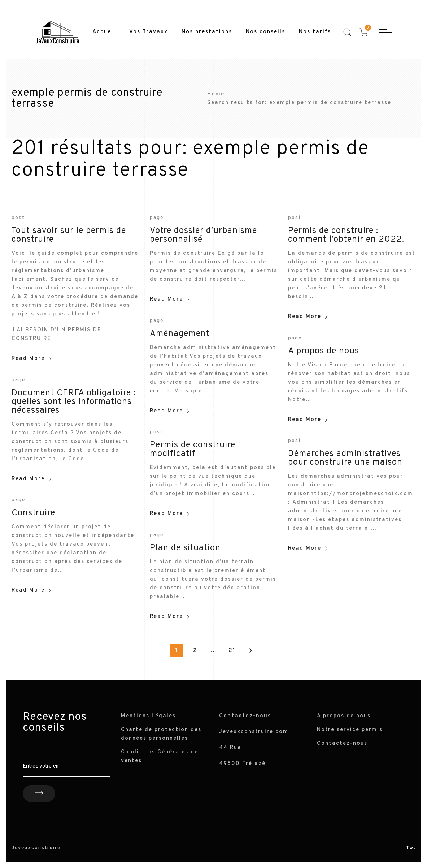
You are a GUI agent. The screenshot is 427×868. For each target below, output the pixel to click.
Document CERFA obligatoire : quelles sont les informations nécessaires (74, 402)
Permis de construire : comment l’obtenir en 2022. (346, 235)
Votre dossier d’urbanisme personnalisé (203, 235)
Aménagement (180, 334)
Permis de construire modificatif (193, 450)
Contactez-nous (342, 744)
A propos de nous (324, 351)
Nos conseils (265, 32)
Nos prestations (207, 32)
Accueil (104, 32)
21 (232, 650)
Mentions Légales (148, 716)
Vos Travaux (149, 32)
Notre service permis (350, 730)
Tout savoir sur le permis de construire (69, 235)
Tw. (411, 848)
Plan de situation (185, 548)
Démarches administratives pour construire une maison (345, 458)
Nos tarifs (315, 32)
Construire (33, 513)
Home (216, 94)
